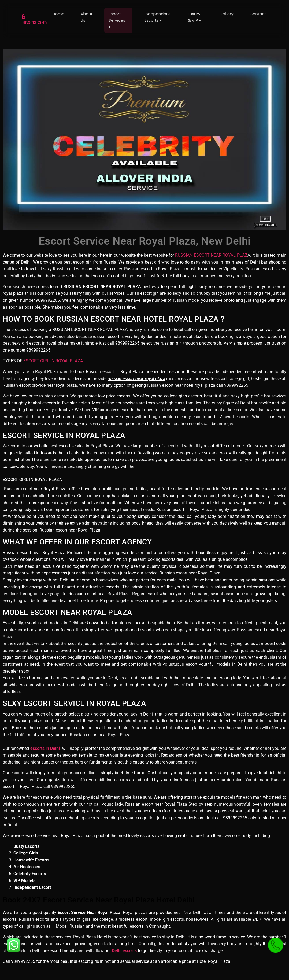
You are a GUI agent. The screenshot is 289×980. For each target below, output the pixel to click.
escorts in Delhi (45, 748)
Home (58, 14)
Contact (258, 14)
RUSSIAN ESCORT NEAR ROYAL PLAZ (211, 255)
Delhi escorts (124, 951)
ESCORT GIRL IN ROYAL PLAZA (53, 361)
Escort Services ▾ (117, 20)
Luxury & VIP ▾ (195, 17)
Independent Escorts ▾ (157, 17)
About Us (86, 17)
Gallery (227, 14)
